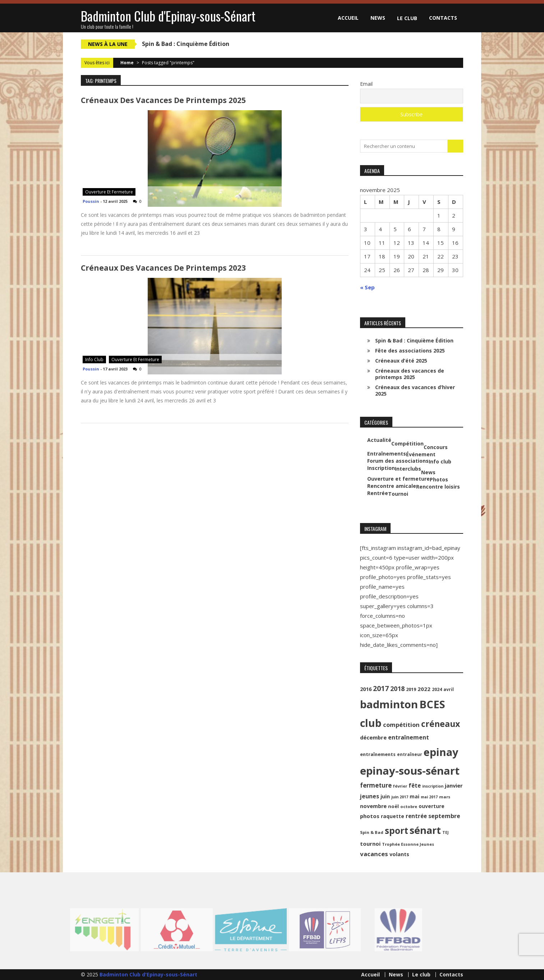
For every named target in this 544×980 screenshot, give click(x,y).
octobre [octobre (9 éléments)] (409, 806)
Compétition (407, 444)
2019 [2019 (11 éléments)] (411, 689)
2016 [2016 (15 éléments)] (366, 689)
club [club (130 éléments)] (371, 723)
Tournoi (398, 494)
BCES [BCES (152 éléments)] (432, 704)
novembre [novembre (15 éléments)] (373, 806)
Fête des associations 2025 (410, 351)
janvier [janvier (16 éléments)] (454, 785)
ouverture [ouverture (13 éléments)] (432, 806)
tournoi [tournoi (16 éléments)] (370, 844)
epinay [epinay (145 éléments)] (441, 752)
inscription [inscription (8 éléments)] (433, 786)
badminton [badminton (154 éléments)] (389, 704)
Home (127, 63)
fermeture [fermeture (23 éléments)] (376, 785)
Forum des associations (398, 461)
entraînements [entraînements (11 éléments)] (378, 754)
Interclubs (408, 469)
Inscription (381, 468)
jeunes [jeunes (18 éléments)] (370, 796)
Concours (436, 447)
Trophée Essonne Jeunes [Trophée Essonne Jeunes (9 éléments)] (408, 844)
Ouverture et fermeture (109, 192)
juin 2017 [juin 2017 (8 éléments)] (400, 797)
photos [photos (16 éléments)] (370, 816)
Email (366, 84)
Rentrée (378, 493)
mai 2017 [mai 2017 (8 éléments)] (429, 797)
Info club (94, 360)
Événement (421, 454)
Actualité (379, 440)
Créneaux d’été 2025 (401, 361)
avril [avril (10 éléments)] (449, 689)
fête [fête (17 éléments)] (415, 785)
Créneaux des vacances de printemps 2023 (163, 268)
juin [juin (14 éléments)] (385, 796)
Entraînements (387, 454)
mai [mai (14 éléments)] (414, 796)
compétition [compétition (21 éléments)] (401, 725)
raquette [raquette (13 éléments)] (393, 816)
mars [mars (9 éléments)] (445, 797)
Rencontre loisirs (438, 487)
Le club (407, 18)
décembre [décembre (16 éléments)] (373, 737)
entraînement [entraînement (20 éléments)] (409, 737)
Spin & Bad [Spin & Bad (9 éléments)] (372, 832)
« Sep (367, 287)
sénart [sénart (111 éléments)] (425, 830)
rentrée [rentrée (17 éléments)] (416, 816)
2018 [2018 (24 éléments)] (397, 689)
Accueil (348, 18)
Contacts (443, 18)
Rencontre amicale (392, 486)
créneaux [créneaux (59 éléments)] (441, 724)
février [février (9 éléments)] (400, 786)
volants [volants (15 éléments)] (399, 854)
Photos (439, 480)
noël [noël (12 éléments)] (393, 806)
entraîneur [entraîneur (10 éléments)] (410, 754)
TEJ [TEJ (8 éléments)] (446, 832)
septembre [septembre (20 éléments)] (444, 816)
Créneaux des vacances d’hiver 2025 (415, 390)
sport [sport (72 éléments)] (397, 830)
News (378, 18)
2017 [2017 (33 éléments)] (381, 688)
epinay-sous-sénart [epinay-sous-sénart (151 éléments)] (410, 771)
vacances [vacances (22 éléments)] (374, 854)
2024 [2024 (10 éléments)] (437, 689)
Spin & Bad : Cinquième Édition (186, 44)
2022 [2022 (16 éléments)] (424, 689)
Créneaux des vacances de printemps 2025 (163, 100)
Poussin (91, 201)
